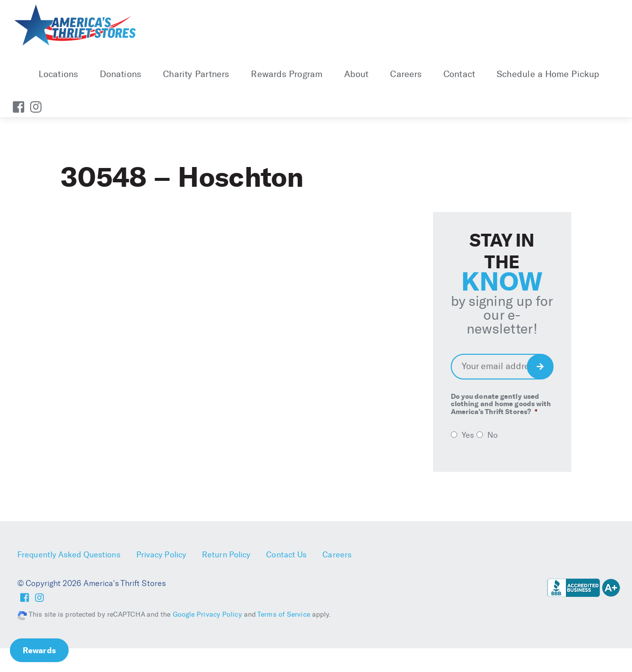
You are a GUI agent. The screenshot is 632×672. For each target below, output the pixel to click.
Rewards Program (287, 74)
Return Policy (226, 555)
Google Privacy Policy (207, 614)
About (356, 74)
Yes (468, 435)
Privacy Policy (161, 555)
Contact (459, 74)
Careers (406, 74)
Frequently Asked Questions (69, 555)
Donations (120, 74)
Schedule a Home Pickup (548, 74)
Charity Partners (196, 74)
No (493, 435)
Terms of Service (284, 614)
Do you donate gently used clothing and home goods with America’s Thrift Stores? (501, 404)
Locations (58, 74)
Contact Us (286, 555)
